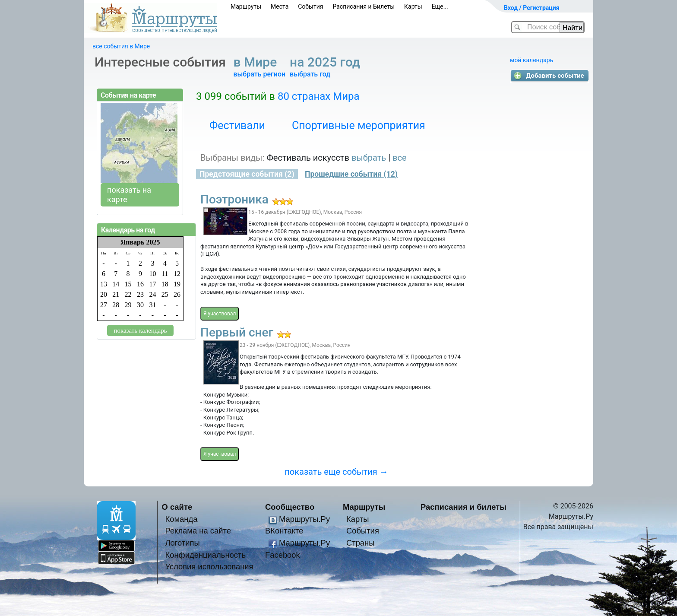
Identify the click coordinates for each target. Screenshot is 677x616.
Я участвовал (220, 314)
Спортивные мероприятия (359, 125)
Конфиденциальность (205, 555)
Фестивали (237, 125)
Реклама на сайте (198, 531)
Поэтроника (234, 199)
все (400, 158)
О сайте (177, 507)
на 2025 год (327, 62)
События (310, 6)
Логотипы (182, 543)
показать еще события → (336, 472)
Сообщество (290, 507)
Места (280, 6)
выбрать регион (259, 74)
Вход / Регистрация (532, 8)
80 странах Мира (319, 96)
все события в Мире (121, 46)
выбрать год (310, 74)
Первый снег (237, 332)
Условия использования (209, 567)
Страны (361, 543)
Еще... (440, 6)
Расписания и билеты (463, 507)
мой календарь (531, 60)
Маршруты (246, 6)
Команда (181, 519)
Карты (413, 6)
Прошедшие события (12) (351, 174)
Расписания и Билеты (364, 6)
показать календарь (140, 330)
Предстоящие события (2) (247, 174)
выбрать (369, 158)
